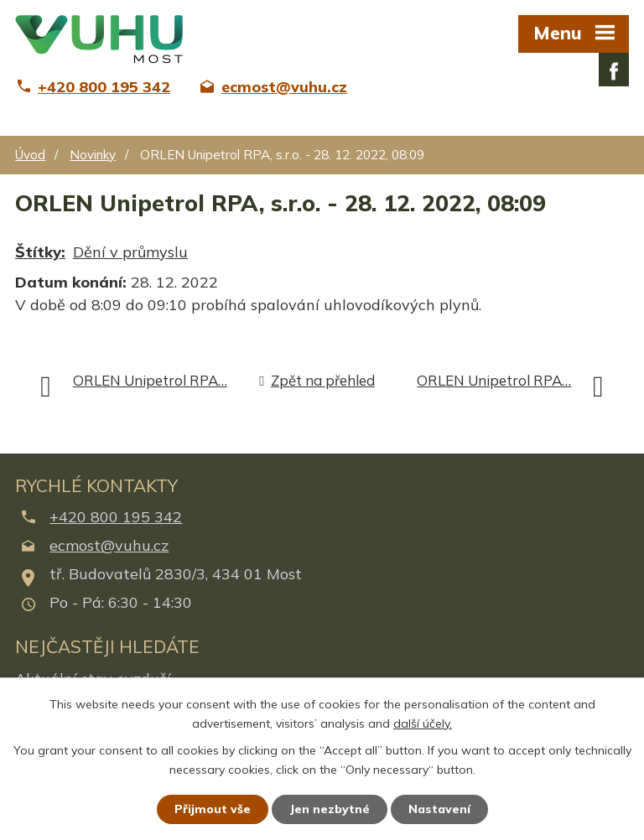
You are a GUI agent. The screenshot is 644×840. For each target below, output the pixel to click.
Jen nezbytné (330, 809)
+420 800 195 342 (116, 517)
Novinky (93, 155)
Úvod (30, 155)
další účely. (423, 723)
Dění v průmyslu (130, 252)
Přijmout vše (213, 809)
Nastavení (439, 809)
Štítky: (40, 252)
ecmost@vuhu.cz (109, 545)
